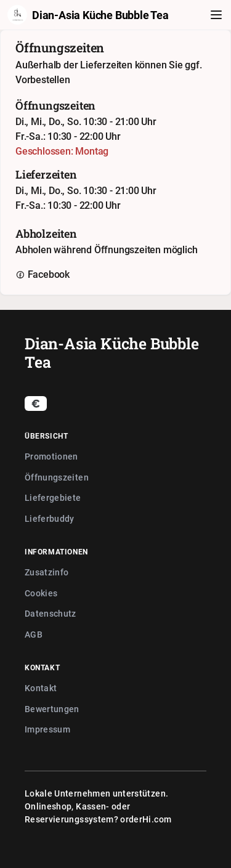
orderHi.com (146, 819)
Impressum (47, 729)
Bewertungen (52, 709)
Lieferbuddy (50, 518)
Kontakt (41, 688)
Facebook (43, 274)
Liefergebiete (53, 497)
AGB (34, 634)
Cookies (41, 593)
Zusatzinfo (47, 572)
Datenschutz (51, 613)
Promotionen (51, 456)
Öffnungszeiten (57, 477)
